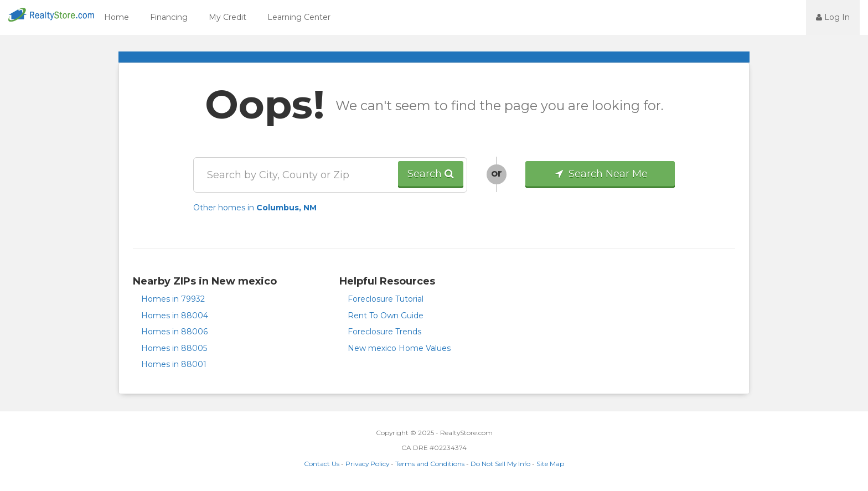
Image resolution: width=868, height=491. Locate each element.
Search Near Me (600, 174)
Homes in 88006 (174, 332)
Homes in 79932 (173, 299)
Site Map (550, 464)
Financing (169, 17)
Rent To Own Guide (386, 316)
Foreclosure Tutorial (386, 299)
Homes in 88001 (174, 364)
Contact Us (322, 464)
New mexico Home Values (399, 348)
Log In (833, 17)
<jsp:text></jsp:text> (776, 17)
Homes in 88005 (174, 348)
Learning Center (299, 17)
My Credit (228, 17)
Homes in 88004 (175, 316)
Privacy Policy (367, 464)
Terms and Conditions (430, 464)
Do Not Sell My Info (500, 464)
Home (117, 17)
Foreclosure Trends (384, 332)
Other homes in (255, 208)
